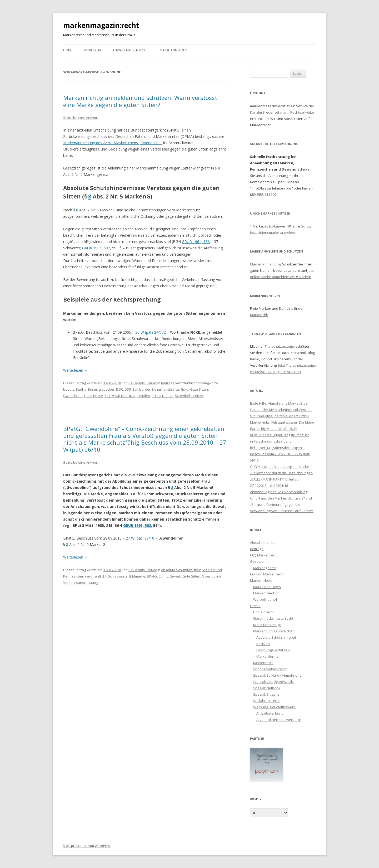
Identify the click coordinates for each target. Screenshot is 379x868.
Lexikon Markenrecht (267, 574)
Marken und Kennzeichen (274, 631)
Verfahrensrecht (266, 701)
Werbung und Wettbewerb (274, 707)
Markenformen (268, 656)
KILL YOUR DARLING (120, 396)
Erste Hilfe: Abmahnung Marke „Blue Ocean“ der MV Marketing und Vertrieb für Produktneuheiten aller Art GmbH (281, 410)
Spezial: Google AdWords (273, 682)
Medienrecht (263, 663)
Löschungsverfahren (273, 650)
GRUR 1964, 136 (196, 242)
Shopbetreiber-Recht (270, 669)
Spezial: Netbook (267, 688)
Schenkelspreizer (189, 396)
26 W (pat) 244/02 (151, 332)
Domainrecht (263, 612)
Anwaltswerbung (270, 713)
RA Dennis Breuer (143, 383)
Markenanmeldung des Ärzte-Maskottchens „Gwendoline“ (113, 143)
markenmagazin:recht (101, 25)
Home (68, 50)
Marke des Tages (267, 587)
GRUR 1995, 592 (96, 248)
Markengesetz (265, 568)
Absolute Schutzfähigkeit (181, 570)
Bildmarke (137, 576)
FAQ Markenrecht (264, 555)
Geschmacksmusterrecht (273, 618)
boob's (69, 389)
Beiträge (168, 383)
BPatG (152, 576)
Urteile (255, 606)
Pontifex (143, 396)
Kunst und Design (267, 625)
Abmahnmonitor (263, 542)
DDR (119, 389)
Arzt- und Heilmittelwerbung (278, 720)
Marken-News (261, 580)
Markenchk (259, 315)
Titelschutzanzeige (280, 346)
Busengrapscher (101, 389)
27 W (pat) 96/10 (140, 538)
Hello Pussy (94, 396)
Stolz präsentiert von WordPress (87, 846)
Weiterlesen (76, 370)
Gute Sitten (199, 389)
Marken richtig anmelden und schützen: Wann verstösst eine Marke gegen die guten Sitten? (140, 101)
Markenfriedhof (266, 593)
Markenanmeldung (265, 264)
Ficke (184, 389)
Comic (163, 576)
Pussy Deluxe (163, 396)
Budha (81, 389)
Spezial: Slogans (266, 694)
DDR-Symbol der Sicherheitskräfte (152, 389)
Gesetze (257, 561)
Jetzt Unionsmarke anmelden (273, 232)
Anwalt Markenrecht (130, 50)
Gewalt (175, 576)
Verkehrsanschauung (81, 583)
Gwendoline (73, 396)
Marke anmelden (173, 50)
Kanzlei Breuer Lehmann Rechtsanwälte (282, 112)
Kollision (263, 644)
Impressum (92, 50)
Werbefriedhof (265, 599)
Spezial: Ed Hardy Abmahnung (277, 675)
